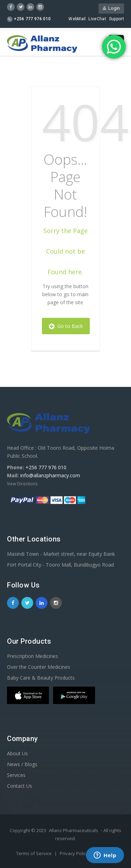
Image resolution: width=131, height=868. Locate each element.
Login (111, 8)
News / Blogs (22, 764)
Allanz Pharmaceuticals (74, 830)
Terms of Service (34, 853)
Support (117, 19)
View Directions (22, 484)
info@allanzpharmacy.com (50, 475)
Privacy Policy (75, 853)
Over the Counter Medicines (39, 667)
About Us (17, 753)
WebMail (77, 19)
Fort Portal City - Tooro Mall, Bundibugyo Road (60, 565)
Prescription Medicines (32, 656)
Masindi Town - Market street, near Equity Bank (61, 554)
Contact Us (20, 786)
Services (16, 775)
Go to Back (66, 326)
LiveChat (97, 19)
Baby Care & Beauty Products (41, 678)
